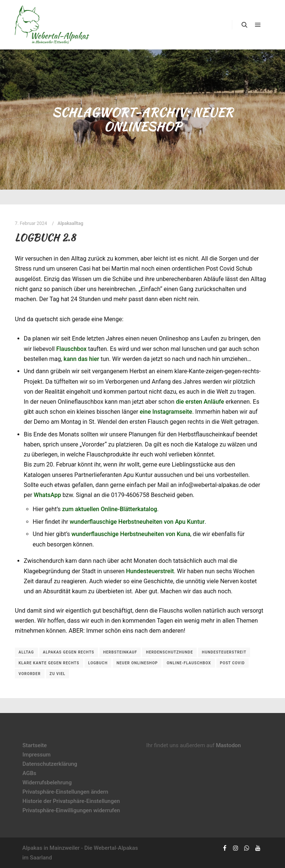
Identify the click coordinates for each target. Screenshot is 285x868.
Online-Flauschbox (189, 663)
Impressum (37, 755)
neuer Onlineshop (137, 663)
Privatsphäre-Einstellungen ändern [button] (65, 792)
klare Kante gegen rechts (49, 663)
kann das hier (81, 359)
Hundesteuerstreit (150, 571)
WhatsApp (47, 495)
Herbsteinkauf (120, 652)
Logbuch (98, 663)
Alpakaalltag (70, 223)
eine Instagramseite (166, 412)
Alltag (26, 652)
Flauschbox (71, 349)
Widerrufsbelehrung (47, 783)
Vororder (30, 674)
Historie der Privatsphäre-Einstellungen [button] (71, 801)
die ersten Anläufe (200, 402)
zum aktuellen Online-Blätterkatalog (109, 509)
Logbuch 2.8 (45, 238)
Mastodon (229, 745)
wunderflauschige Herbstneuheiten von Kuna (131, 534)
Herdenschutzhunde (169, 652)
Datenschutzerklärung (50, 764)
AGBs (30, 773)
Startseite (35, 745)
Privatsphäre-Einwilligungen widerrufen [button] (71, 810)
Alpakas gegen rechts (69, 652)
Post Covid (232, 663)
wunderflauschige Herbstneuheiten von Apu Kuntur (137, 522)
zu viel (58, 674)
